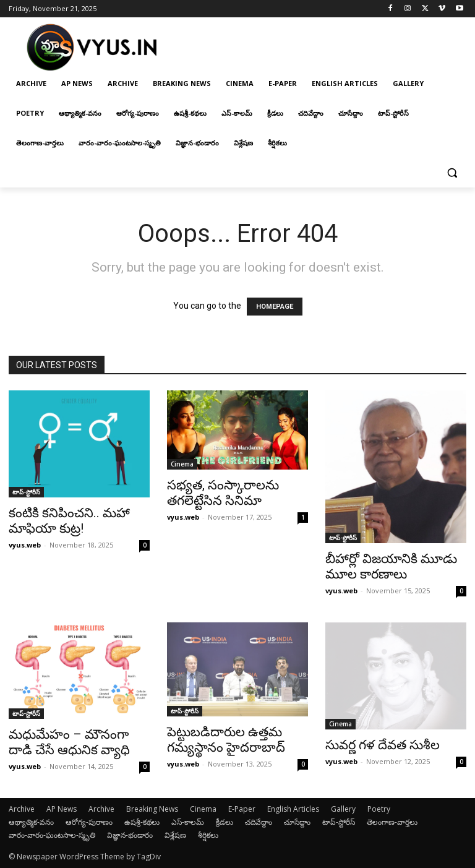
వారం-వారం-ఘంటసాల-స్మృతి (52, 835)
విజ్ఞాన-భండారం (130, 835)
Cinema (182, 464)
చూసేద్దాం (297, 822)
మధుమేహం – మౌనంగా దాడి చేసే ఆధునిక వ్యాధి (69, 742)
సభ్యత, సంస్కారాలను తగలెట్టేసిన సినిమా (223, 493)
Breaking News (152, 809)
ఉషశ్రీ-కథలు (142, 822)
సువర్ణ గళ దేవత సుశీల (383, 745)
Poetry (379, 809)
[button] (452, 173)
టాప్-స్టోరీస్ (26, 492)
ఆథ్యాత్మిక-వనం (31, 822)
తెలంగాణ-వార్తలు (392, 822)
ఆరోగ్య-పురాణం (89, 822)
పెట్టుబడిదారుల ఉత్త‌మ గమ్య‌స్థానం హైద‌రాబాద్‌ (226, 740)
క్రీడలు (225, 822)
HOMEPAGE (275, 307)
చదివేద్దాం (259, 822)
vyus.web (25, 545)
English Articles (293, 809)
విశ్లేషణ (175, 835)
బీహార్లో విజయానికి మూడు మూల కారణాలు (391, 566)
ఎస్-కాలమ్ (188, 822)
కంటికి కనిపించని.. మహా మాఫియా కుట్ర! (69, 521)
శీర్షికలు (208, 835)
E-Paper (242, 809)
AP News (62, 809)
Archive (22, 809)
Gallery (343, 809)
